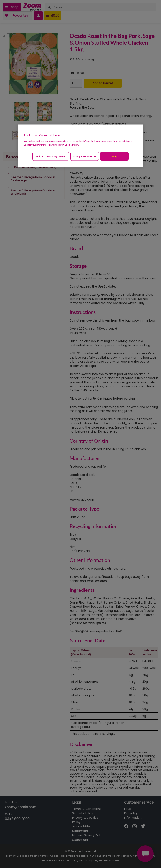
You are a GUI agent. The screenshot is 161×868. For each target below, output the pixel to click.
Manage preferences (85, 156)
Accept (114, 156)
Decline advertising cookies (51, 156)
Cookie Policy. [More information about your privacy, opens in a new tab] (72, 145)
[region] (80, 146)
